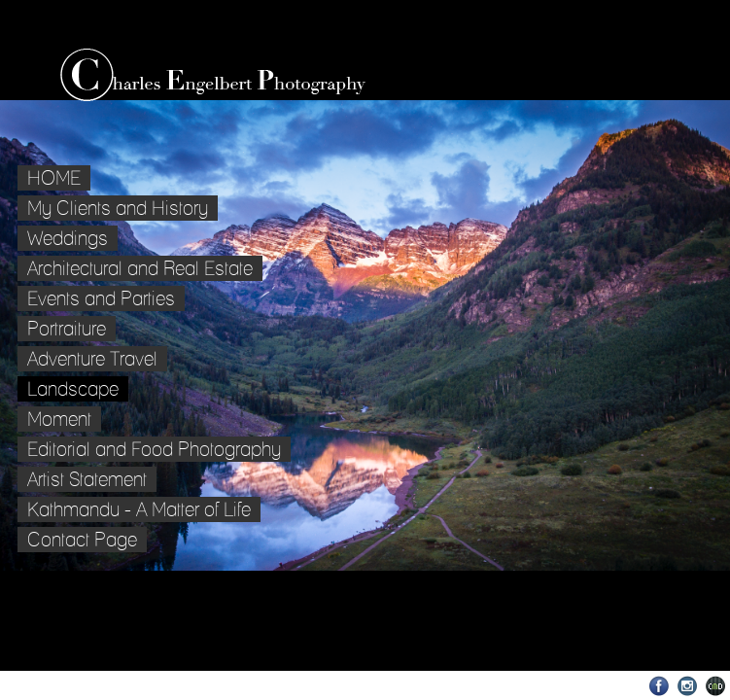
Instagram (688, 686)
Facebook (660, 686)
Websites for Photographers (716, 686)
